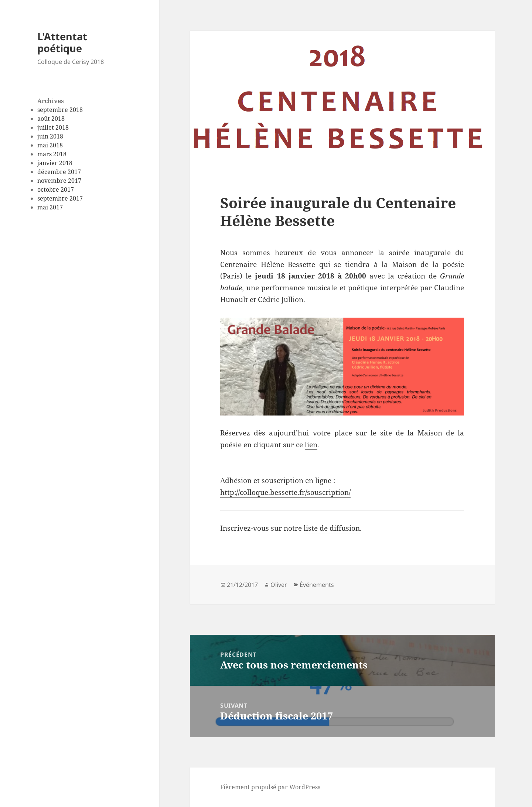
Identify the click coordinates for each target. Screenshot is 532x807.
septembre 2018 (60, 110)
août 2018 (51, 119)
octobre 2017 (56, 189)
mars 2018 (52, 154)
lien (311, 445)
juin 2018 (50, 136)
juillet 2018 (53, 127)
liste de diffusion (332, 528)
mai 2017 (50, 207)
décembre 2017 (59, 172)
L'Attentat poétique (62, 42)
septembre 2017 (60, 198)
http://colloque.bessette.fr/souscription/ (285, 492)
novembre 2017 (59, 181)
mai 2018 (50, 145)
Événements (317, 585)
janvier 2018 (55, 163)
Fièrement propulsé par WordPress (270, 787)
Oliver (279, 585)
